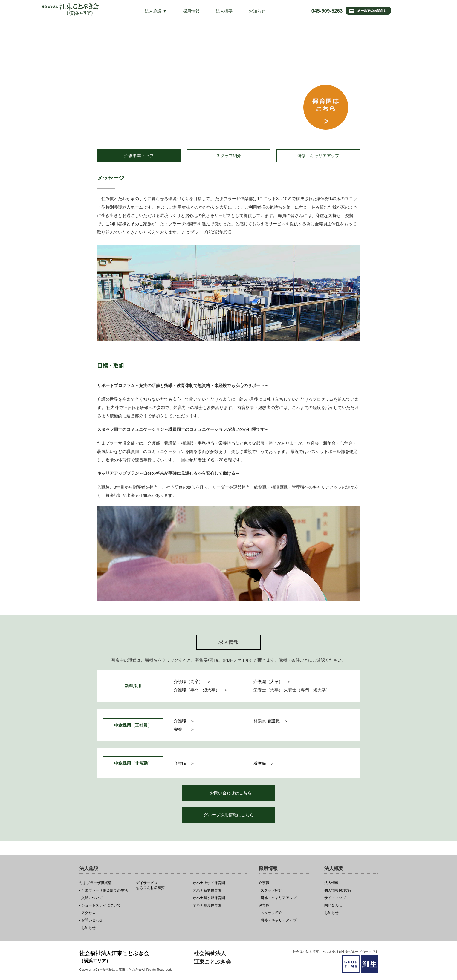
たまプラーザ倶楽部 (95, 883)
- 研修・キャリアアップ (278, 898)
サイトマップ (335, 898)
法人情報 (331, 883)
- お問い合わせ (91, 920)
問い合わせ (333, 905)
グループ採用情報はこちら (229, 815)
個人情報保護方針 (339, 891)
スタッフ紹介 (229, 156)
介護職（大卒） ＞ (272, 682)
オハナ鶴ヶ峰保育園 (209, 898)
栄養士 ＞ (184, 729)
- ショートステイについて (100, 905)
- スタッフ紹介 (270, 891)
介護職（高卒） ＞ (192, 682)
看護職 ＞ (278, 721)
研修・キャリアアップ (318, 156)
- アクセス (87, 913)
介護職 (264, 883)
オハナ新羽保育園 (207, 891)
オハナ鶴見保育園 (207, 905)
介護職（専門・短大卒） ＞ (201, 690)
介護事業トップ (139, 156)
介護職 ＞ (184, 721)
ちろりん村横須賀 (163, 886)
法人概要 (224, 11)
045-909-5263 (327, 11)
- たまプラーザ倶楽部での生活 (104, 891)
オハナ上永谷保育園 (209, 883)
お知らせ (257, 11)
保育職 (264, 905)
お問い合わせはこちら (231, 793)
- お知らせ (87, 928)
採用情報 (191, 11)
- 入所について (91, 898)
